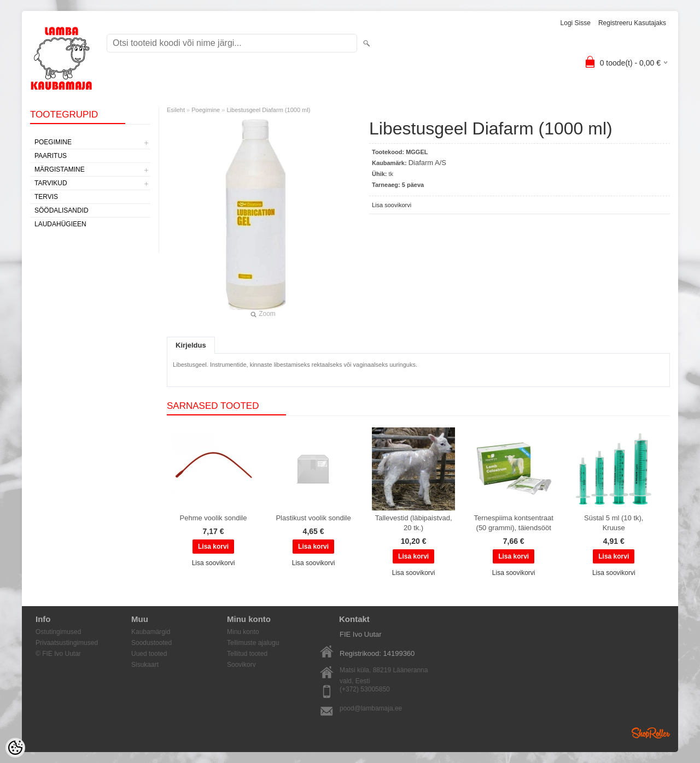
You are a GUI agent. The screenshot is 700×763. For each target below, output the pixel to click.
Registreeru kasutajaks (632, 23)
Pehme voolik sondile (214, 518)
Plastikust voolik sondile (313, 518)
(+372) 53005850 (365, 689)
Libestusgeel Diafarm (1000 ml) (268, 110)
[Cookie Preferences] (15, 748)
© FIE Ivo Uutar (58, 654)
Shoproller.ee (651, 733)
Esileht (176, 110)
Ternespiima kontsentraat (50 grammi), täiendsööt (514, 523)
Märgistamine (60, 169)
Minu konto (243, 632)
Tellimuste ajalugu (253, 643)
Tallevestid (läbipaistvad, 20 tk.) (414, 523)
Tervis (46, 197)
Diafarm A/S (427, 163)
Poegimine (53, 142)
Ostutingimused (58, 632)
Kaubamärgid (151, 632)
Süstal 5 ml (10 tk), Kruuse (614, 523)
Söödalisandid (62, 210)
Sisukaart (145, 665)
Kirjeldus (191, 345)
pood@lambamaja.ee (371, 708)
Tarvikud (51, 183)
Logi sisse (576, 23)
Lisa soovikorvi (392, 205)
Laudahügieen (60, 224)
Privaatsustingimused (67, 643)
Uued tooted (149, 654)
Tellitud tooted (247, 654)
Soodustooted (151, 643)
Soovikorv (241, 665)
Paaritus (51, 156)
